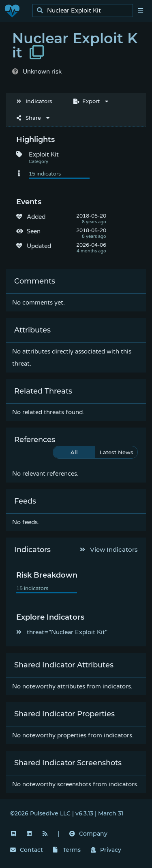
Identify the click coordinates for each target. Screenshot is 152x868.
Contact (27, 850)
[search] (85, 11)
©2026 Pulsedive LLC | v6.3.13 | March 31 (67, 813)
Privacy (106, 850)
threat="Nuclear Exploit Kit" (62, 632)
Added (36, 217)
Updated (39, 246)
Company (88, 834)
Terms (67, 850)
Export (87, 101)
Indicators (34, 101)
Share (29, 118)
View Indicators (109, 549)
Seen (34, 231)
